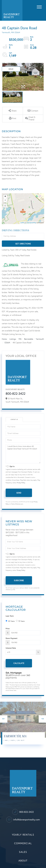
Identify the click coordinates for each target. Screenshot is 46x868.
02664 (7, 343)
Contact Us (14, 420)
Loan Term (10, 616)
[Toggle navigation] (39, 7)
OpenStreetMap (31, 223)
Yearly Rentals (23, 835)
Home (4, 339)
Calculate (19, 663)
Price (8, 628)
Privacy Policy (21, 483)
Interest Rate (11, 648)
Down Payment (12, 638)
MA (20, 339)
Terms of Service (16, 504)
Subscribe (19, 580)
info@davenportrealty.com (23, 820)
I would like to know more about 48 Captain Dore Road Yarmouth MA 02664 (23, 454)
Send (19, 493)
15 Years (20, 621)
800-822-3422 (16, 394)
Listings (13, 339)
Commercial (23, 843)
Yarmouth (40, 339)
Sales (23, 852)
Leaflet (22, 223)
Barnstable (29, 339)
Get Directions (23, 244)
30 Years (10, 621)
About (23, 861)
